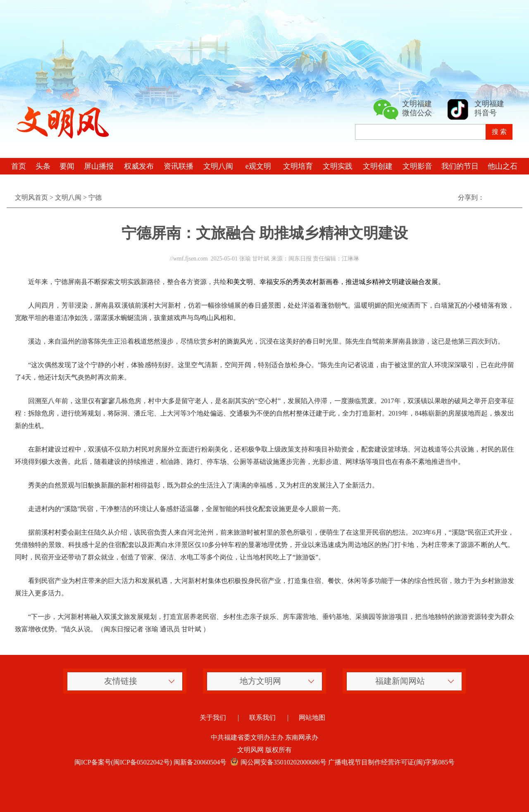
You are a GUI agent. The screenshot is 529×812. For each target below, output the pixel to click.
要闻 (67, 166)
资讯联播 (179, 166)
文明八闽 (218, 166)
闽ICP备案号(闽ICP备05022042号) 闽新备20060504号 (150, 762)
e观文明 (258, 166)
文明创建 (378, 166)
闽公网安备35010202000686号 (277, 762)
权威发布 (139, 166)
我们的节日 (460, 166)
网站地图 (312, 718)
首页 (19, 166)
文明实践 (338, 166)
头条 (43, 166)
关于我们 (213, 718)
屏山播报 (99, 166)
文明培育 (298, 166)
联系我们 (262, 718)
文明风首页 (31, 197)
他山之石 (503, 166)
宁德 (95, 197)
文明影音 (417, 166)
